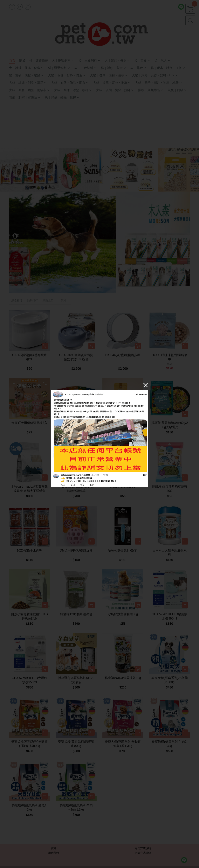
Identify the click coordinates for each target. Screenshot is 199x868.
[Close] (146, 385)
